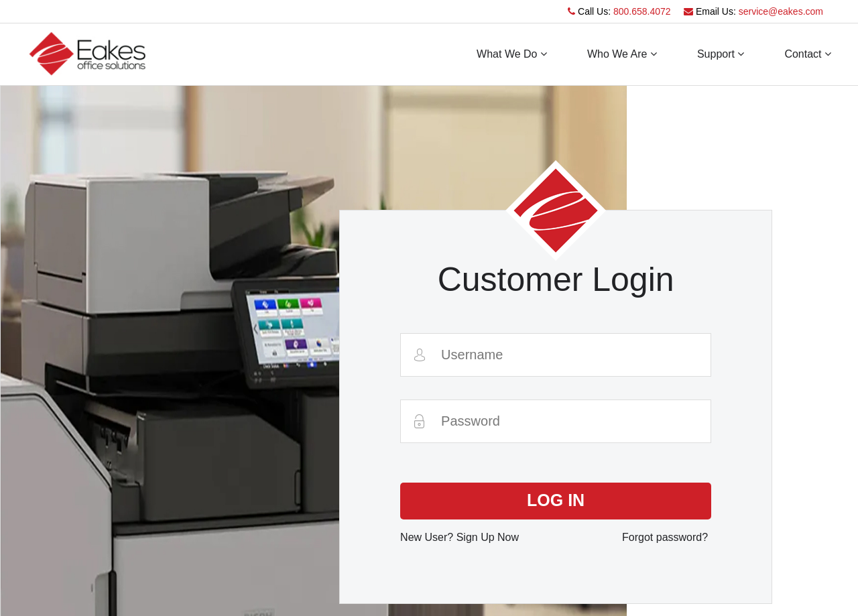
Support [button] (721, 54)
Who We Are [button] (622, 54)
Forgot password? (665, 537)
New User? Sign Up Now (459, 537)
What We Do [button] (512, 54)
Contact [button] (808, 54)
